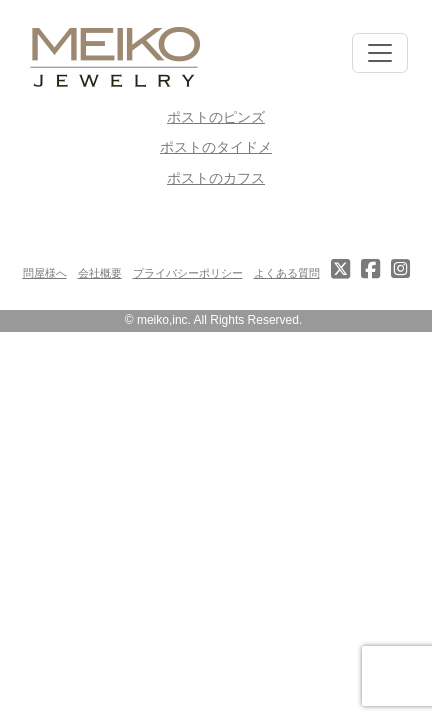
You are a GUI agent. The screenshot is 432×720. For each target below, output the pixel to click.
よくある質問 (287, 273)
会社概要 (100, 273)
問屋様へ (45, 273)
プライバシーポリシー (188, 273)
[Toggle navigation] (380, 53)
